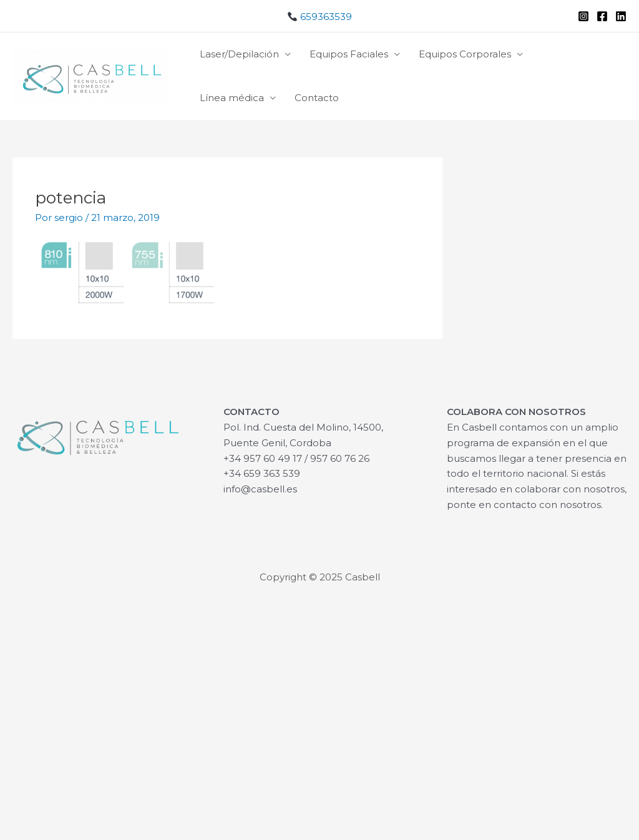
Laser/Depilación (239, 54)
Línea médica (232, 98)
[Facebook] (602, 16)
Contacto (317, 98)
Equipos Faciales (349, 54)
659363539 (320, 17)
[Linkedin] (621, 16)
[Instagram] (583, 16)
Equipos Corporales (465, 54)
